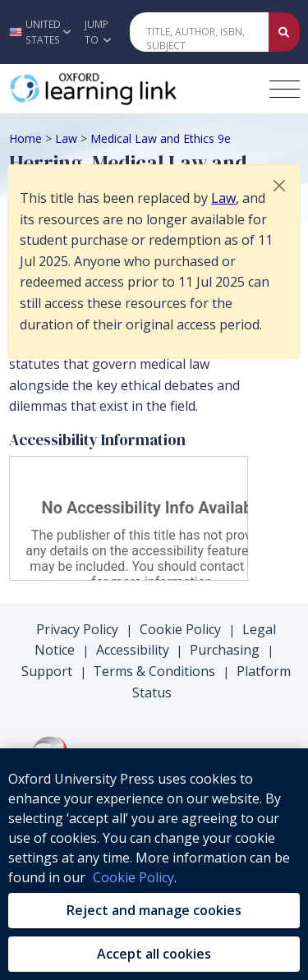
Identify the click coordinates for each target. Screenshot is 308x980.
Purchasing (225, 650)
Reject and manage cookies (154, 910)
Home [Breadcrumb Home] (25, 138)
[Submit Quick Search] (284, 32)
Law (223, 198)
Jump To (98, 32)
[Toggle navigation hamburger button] (285, 89)
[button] (38, 32)
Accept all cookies (154, 954)
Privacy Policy (77, 629)
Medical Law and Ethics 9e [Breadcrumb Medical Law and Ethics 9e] (161, 138)
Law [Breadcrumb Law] (66, 138)
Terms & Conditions (154, 671)
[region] (154, 864)
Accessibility (133, 650)
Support (47, 671)
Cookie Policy (180, 629)
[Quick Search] (200, 32)
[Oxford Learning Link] (132, 89)
